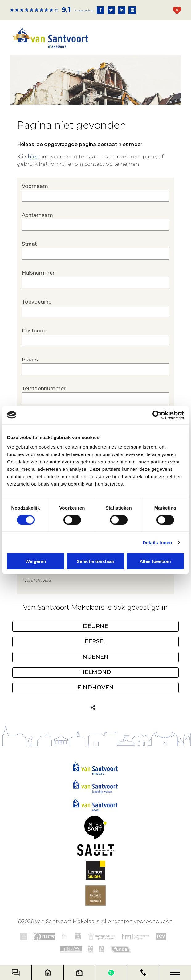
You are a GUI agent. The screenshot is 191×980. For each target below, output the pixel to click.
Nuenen (95, 657)
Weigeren (36, 561)
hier (33, 157)
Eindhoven (95, 688)
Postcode (95, 337)
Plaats (95, 366)
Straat (95, 250)
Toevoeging (95, 308)
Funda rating (84, 10)
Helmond (96, 672)
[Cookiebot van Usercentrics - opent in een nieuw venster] (157, 415)
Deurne (95, 626)
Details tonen (157, 542)
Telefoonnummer (95, 395)
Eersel (96, 641)
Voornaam (95, 192)
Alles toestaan (155, 561)
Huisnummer (95, 279)
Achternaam (95, 221)
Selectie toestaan (96, 561)
